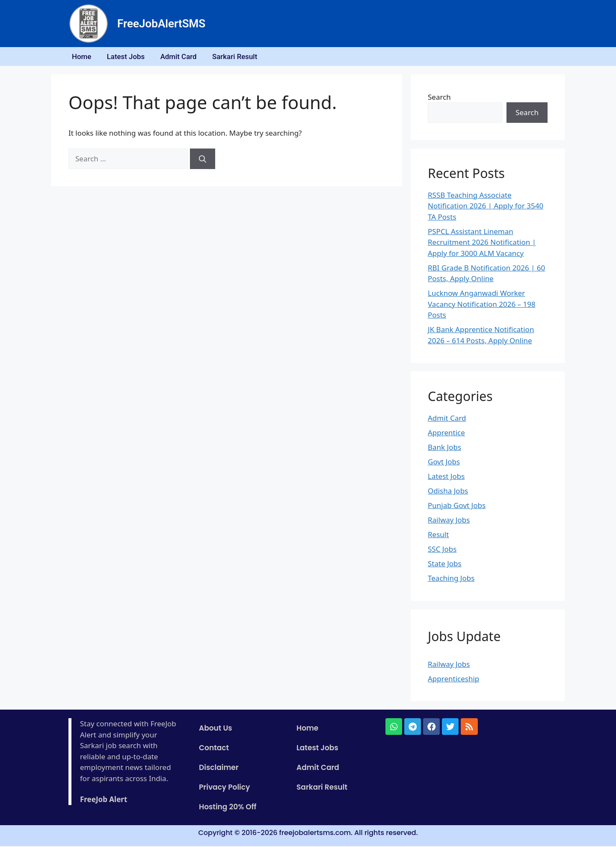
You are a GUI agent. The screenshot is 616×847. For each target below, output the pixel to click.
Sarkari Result (241, 57)
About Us (216, 729)
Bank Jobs (444, 448)
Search (439, 98)
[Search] (203, 160)
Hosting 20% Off (228, 808)
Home (83, 57)
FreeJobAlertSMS (161, 24)
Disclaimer (219, 769)
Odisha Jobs (448, 492)
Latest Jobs (129, 57)
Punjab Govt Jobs (457, 507)
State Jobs (445, 565)
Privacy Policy (224, 788)
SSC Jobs (442, 550)
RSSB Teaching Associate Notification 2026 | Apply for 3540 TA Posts (486, 207)
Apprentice (446, 434)
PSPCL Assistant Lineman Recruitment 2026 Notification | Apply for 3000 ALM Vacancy (482, 243)
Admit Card (183, 57)
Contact (214, 749)
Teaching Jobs (451, 579)
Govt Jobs (444, 463)
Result (438, 536)
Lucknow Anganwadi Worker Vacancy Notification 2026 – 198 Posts (482, 305)
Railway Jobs (449, 521)
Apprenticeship (453, 679)
